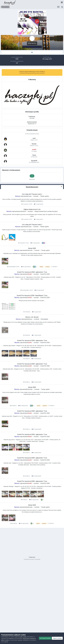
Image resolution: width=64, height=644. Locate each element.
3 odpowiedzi (38, 219)
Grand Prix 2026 (45, 274)
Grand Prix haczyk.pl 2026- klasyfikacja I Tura (32, 295)
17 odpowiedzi (36, 335)
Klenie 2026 (32, 248)
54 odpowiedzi (26, 267)
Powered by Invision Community (32, 559)
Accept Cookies (45, 638)
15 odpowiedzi (39, 204)
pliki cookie (23, 637)
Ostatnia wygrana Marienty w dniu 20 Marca (32, 72)
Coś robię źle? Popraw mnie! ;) (32, 194)
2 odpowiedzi (37, 312)
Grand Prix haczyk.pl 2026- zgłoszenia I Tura (32, 272)
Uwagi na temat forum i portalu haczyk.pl (46, 211)
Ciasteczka (32, 557)
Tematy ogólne (44, 196)
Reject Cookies (57, 638)
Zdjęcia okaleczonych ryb (32, 209)
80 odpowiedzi (39, 290)
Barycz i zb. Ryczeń (32, 317)
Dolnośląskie (44, 319)
